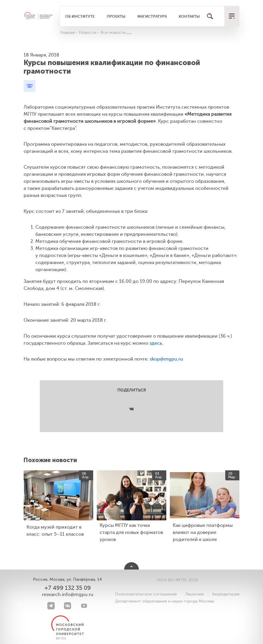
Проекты (116, 16)
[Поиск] (210, 16)
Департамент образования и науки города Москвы (165, 601)
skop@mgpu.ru (166, 359)
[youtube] (84, 606)
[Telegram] (51, 606)
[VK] (68, 606)
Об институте (80, 16)
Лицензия (194, 594)
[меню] (232, 16)
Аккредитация (226, 594)
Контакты (189, 16)
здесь (156, 343)
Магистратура (152, 16)
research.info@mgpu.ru (68, 595)
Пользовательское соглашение (146, 594)
